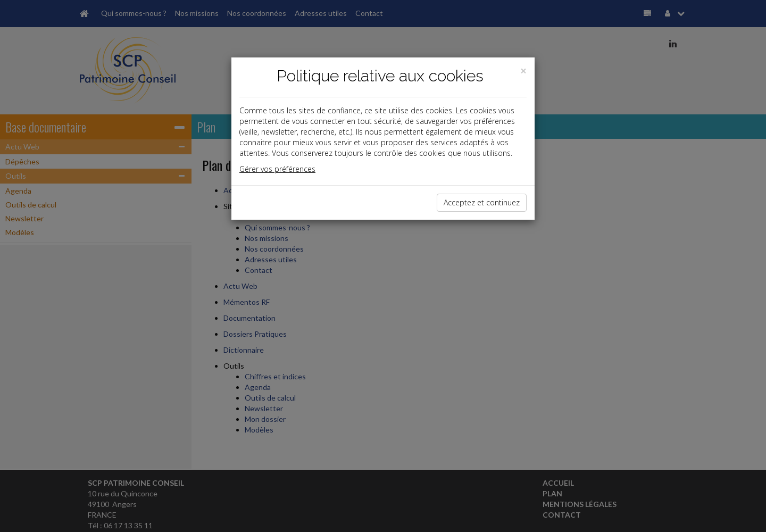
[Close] (523, 71)
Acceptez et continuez (482, 202)
